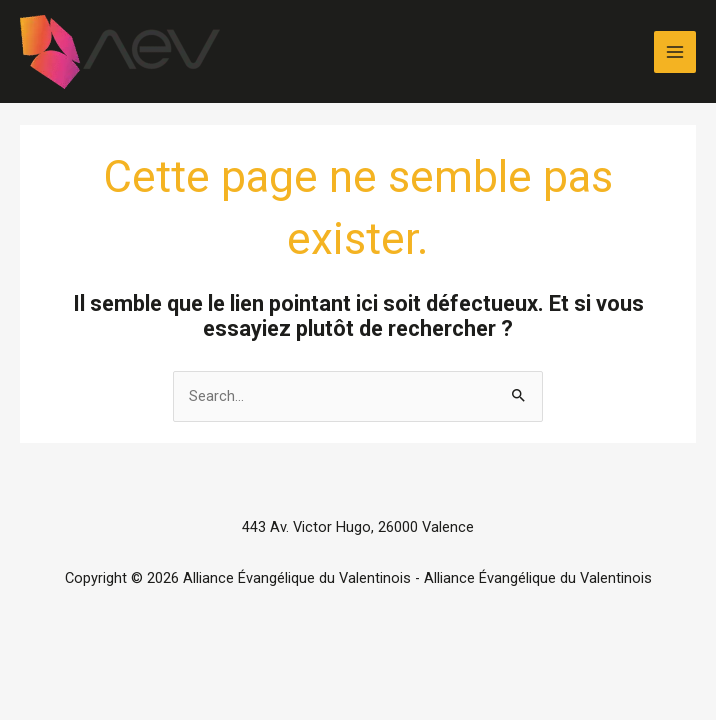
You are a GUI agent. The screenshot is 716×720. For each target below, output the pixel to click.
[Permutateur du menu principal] (675, 52)
